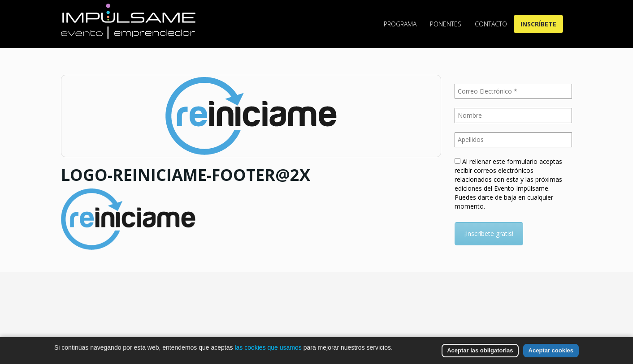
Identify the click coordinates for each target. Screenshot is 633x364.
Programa (400, 24)
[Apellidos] (514, 140)
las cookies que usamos (268, 347)
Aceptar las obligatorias (480, 350)
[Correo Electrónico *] (514, 91)
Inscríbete (538, 24)
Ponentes (446, 24)
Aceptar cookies (551, 350)
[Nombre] (514, 116)
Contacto (491, 24)
